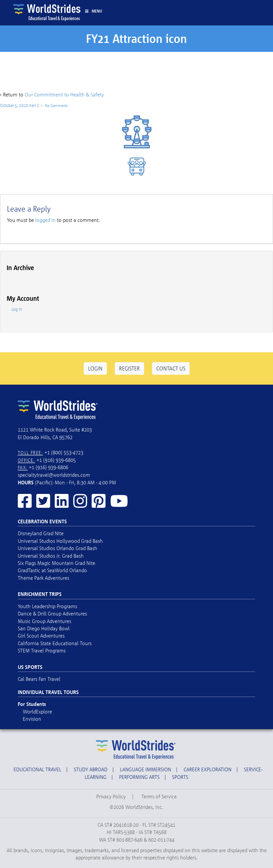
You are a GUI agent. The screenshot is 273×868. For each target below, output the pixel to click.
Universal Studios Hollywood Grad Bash (60, 541)
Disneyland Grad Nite (41, 533)
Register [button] (129, 368)
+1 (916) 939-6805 (56, 460)
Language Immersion (146, 769)
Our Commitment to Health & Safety (64, 94)
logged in (45, 220)
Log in (17, 309)
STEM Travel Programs (42, 650)
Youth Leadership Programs (47, 606)
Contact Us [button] (171, 368)
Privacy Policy (111, 796)
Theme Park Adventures (44, 578)
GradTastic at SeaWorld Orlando (52, 570)
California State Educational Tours (55, 643)
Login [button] (95, 368)
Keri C (34, 105)
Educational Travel (37, 769)
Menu (93, 11)
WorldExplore (37, 712)
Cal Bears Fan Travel (39, 679)
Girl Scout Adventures (41, 636)
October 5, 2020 (14, 105)
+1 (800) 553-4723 (64, 452)
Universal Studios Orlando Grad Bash (58, 548)
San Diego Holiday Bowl (44, 628)
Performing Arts (139, 777)
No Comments (56, 105)
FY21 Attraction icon (136, 38)
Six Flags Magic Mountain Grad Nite (57, 563)
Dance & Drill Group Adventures (52, 613)
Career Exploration (208, 769)
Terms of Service (159, 796)
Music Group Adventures (45, 621)
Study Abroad (91, 769)
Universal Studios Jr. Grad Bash (51, 556)
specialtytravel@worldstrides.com (54, 475)
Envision (32, 719)
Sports (180, 777)
